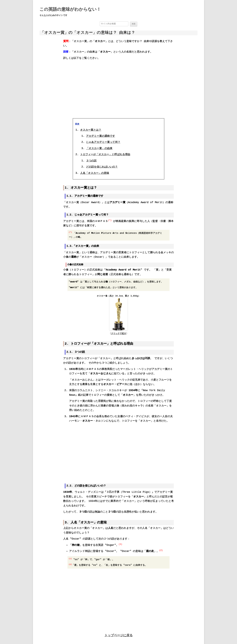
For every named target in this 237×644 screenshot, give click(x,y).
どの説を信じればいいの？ (102, 167)
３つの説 (91, 161)
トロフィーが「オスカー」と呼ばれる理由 (105, 155)
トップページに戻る (119, 635)
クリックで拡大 (119, 333)
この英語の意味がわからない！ (70, 10)
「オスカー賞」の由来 (99, 148)
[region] (118, 89)
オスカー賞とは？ (91, 130)
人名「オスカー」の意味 (95, 173)
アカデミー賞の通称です (101, 136)
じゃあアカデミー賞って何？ (103, 142)
